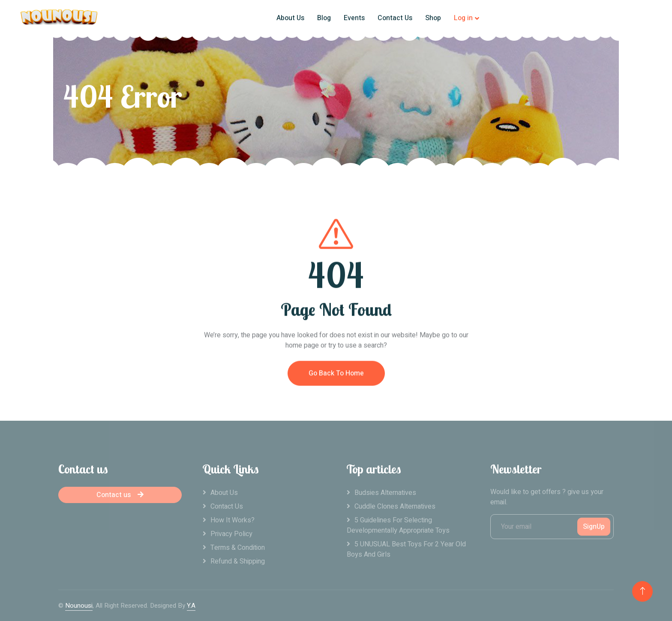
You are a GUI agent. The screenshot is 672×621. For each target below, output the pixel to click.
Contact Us (395, 18)
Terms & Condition (238, 548)
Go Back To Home (336, 383)
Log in (463, 18)
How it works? (232, 520)
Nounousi (79, 606)
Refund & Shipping (238, 561)
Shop (433, 18)
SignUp (594, 527)
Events (354, 18)
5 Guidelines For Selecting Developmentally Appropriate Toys (398, 525)
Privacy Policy (231, 534)
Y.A (191, 606)
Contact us (120, 495)
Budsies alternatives (385, 493)
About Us (290, 18)
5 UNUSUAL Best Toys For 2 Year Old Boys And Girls (406, 549)
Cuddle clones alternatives (395, 506)
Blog (324, 18)
